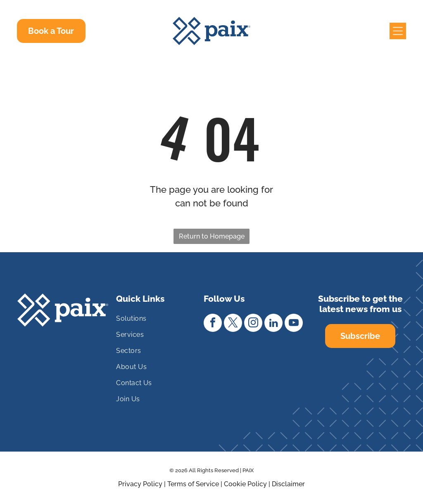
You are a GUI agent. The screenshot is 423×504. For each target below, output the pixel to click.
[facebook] (213, 324)
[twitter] (233, 324)
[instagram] (253, 324)
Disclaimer (288, 484)
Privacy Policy (140, 484)
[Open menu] (398, 31)
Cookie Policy (245, 484)
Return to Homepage (212, 236)
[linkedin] (273, 324)
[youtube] (294, 324)
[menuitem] (156, 322)
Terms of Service (193, 484)
